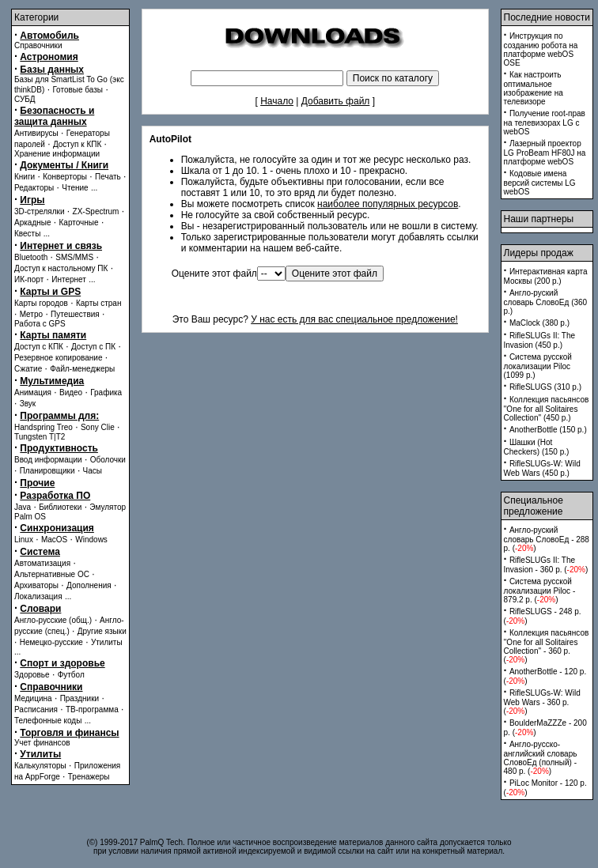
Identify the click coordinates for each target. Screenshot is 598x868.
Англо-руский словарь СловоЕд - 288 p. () (547, 539)
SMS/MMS (74, 257)
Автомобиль (49, 36)
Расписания (36, 709)
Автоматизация (42, 563)
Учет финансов (42, 743)
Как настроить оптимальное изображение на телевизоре (534, 88)
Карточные (79, 223)
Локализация (38, 596)
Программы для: (59, 416)
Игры (32, 200)
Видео (71, 392)
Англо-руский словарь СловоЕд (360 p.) (546, 302)
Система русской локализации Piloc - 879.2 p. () (540, 591)
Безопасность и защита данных (54, 116)
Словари (40, 609)
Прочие (37, 483)
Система (40, 552)
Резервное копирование (59, 358)
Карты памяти (53, 335)
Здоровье (32, 675)
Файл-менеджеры (82, 369)
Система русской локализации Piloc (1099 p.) (538, 366)
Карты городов (41, 303)
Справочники (38, 45)
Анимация (33, 392)
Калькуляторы (40, 766)
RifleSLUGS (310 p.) (545, 387)
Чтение (75, 188)
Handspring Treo (44, 427)
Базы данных (52, 70)
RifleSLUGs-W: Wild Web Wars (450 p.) (542, 468)
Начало (277, 101)
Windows (91, 540)
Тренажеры (89, 777)
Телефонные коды (48, 721)
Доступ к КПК (77, 144)
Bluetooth (31, 257)
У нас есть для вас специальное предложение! (354, 319)
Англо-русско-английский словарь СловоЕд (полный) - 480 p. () (541, 758)
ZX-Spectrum (96, 211)
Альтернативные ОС (52, 574)
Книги (25, 177)
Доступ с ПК (93, 347)
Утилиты (107, 642)
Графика (106, 392)
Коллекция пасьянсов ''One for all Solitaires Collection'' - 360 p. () (547, 646)
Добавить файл (336, 101)
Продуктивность (59, 448)
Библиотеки (60, 507)
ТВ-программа (92, 709)
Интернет (69, 279)
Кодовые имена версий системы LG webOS (540, 183)
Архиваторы (36, 585)
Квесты (27, 234)
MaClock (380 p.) (539, 323)
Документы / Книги (64, 165)
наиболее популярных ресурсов (388, 204)
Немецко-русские (51, 642)
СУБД (25, 99)
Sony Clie (98, 427)
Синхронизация (57, 528)
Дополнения (89, 585)
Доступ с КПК (39, 347)
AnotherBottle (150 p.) (548, 430)
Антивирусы (36, 133)
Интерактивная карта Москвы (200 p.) (546, 276)
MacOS (54, 540)
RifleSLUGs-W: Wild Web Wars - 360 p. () (542, 702)
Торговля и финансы (69, 733)
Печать (108, 177)
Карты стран (99, 303)
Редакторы (34, 188)
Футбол (71, 675)
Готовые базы (78, 90)
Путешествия (75, 314)
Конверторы (65, 177)
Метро (31, 314)
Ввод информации (48, 460)
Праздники (79, 698)
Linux (24, 540)
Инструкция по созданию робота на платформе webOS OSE (541, 49)
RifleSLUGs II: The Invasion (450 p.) (540, 340)
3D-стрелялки (40, 211)
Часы (93, 471)
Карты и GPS (50, 292)
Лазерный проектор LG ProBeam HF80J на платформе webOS (545, 153)
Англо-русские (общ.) (53, 620)
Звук (28, 404)
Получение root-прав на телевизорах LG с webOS (545, 123)
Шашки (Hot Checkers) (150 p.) (537, 447)
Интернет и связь (61, 246)
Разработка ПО (55, 496)
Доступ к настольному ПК (61, 268)
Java (23, 507)
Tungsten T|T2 (40, 437)
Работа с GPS (40, 324)
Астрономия (49, 57)
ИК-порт (29, 279)
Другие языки (102, 631)
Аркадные (33, 223)
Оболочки (108, 460)
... (94, 188)
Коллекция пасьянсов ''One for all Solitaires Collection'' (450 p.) (547, 409)
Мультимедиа (52, 381)
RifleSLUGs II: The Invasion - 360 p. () (546, 565)
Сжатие (28, 369)
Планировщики (47, 471)
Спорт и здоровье (62, 663)
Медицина (33, 698)
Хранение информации (57, 154)
